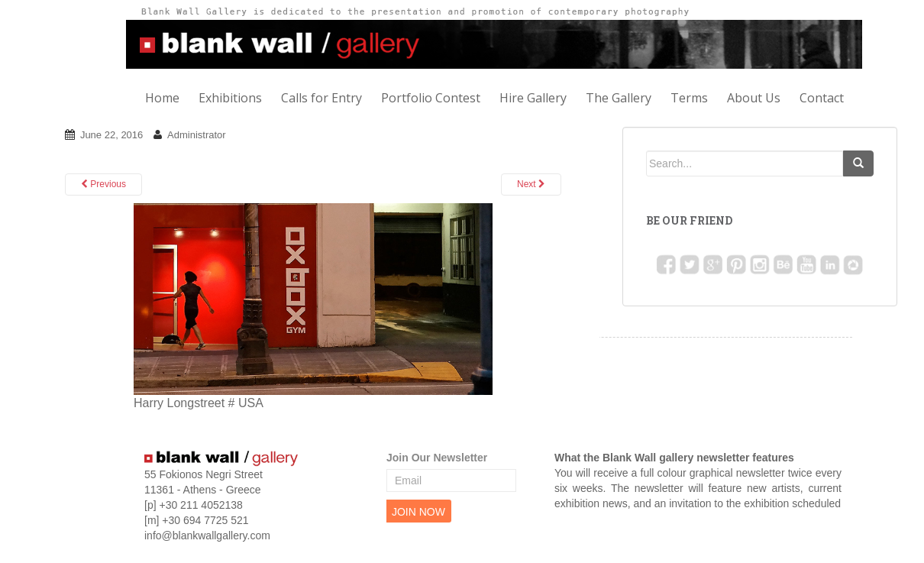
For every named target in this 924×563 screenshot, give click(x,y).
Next (531, 184)
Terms (689, 98)
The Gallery (619, 98)
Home (162, 98)
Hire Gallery (533, 98)
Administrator (197, 135)
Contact (822, 98)
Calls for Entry (321, 98)
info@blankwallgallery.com (207, 535)
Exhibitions (230, 98)
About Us (754, 98)
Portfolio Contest (431, 98)
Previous (103, 184)
